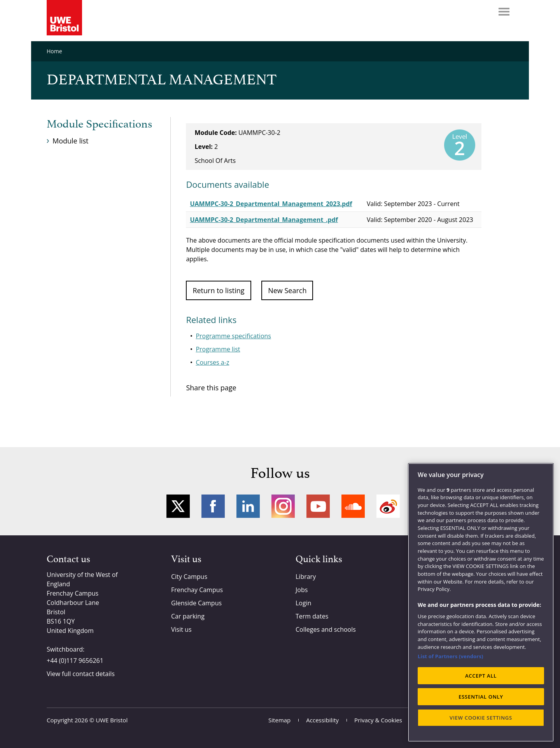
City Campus (189, 577)
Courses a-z (212, 362)
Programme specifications (233, 336)
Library (306, 577)
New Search (287, 290)
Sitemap (279, 720)
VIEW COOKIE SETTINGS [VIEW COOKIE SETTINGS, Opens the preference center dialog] (481, 718)
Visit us (181, 629)
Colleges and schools (326, 629)
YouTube (318, 506)
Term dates (312, 616)
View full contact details (81, 674)
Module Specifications (99, 124)
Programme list (218, 349)
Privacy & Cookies (378, 720)
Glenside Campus (196, 603)
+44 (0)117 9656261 (75, 661)
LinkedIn (248, 506)
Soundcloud (353, 506)
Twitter (178, 506)
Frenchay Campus (197, 590)
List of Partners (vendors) (451, 656)
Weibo (388, 506)
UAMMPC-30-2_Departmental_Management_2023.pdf (271, 204)
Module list (70, 141)
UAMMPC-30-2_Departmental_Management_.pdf (264, 220)
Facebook (213, 506)
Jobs (302, 590)
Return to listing (218, 290)
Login (304, 603)
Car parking (188, 616)
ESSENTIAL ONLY (481, 697)
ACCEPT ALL (481, 676)
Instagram (283, 506)
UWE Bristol (112, 720)
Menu (504, 12)
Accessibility (322, 720)
